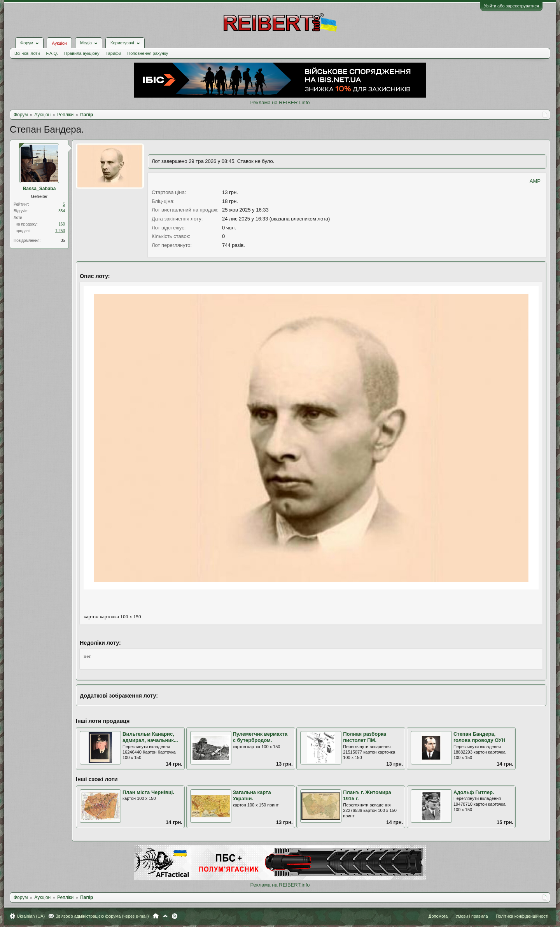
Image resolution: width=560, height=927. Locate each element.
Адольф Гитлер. (474, 792)
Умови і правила (472, 916)
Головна (156, 916)
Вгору (165, 916)
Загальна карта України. (252, 796)
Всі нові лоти (27, 53)
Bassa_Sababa (39, 189)
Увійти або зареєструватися (511, 6)
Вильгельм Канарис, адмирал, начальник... (150, 737)
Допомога (438, 916)
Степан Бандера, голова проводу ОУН (479, 737)
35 (63, 240)
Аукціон (59, 43)
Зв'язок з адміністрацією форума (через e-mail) (102, 916)
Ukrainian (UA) (31, 916)
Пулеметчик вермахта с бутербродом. (260, 737)
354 (62, 211)
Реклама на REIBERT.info (280, 102)
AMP (535, 181)
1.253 (60, 231)
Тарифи (114, 53)
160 (62, 224)
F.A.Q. (52, 53)
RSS (175, 916)
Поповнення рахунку (148, 53)
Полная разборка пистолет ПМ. (365, 737)
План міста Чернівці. (148, 792)
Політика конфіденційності (522, 916)
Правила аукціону (82, 53)
